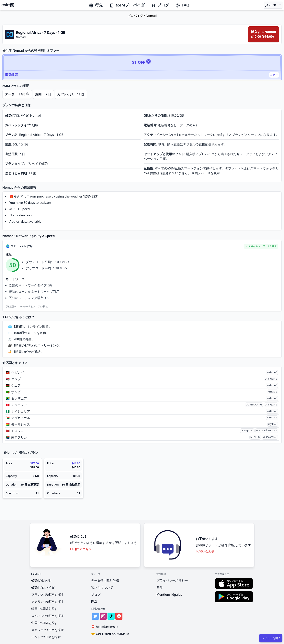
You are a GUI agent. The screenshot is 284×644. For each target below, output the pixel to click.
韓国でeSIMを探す (44, 609)
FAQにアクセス (81, 549)
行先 (96, 5)
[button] (261, 246)
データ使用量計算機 (105, 580)
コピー (274, 75)
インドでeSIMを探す (46, 637)
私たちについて (102, 587)
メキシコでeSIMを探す (48, 630)
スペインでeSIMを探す (48, 616)
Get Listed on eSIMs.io (110, 634)
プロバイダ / (137, 16)
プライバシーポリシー (172, 580)
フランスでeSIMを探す (48, 595)
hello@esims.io (105, 627)
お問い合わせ (205, 551)
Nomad (151, 16)
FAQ (182, 5)
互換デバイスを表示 (206, 173)
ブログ (160, 5)
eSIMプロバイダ (127, 5)
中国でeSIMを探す (44, 623)
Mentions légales (169, 595)
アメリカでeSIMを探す (48, 602)
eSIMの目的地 (41, 580)
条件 (160, 587)
